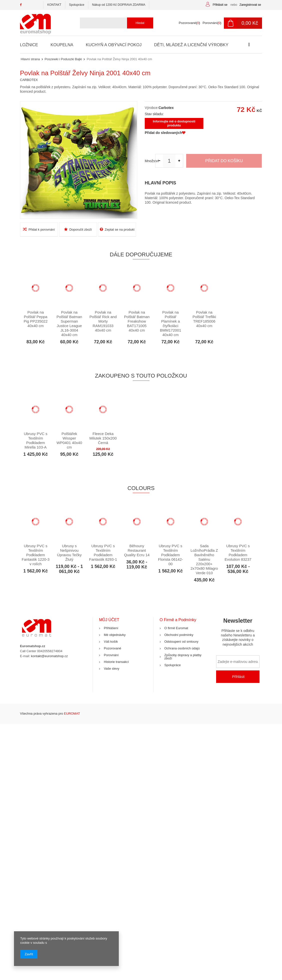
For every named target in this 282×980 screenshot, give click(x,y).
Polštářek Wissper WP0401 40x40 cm (69, 440)
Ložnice (29, 45)
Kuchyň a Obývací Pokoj (113, 45)
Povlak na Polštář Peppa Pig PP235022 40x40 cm (36, 319)
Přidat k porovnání (39, 229)
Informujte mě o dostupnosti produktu (174, 123)
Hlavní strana (30, 59)
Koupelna (61, 45)
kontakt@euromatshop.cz (49, 656)
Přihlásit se (220, 5)
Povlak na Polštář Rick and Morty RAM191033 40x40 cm (103, 321)
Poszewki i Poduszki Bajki (63, 59)
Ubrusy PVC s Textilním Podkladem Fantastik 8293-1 (103, 553)
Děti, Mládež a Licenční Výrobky (190, 45)
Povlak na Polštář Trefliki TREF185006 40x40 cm (204, 319)
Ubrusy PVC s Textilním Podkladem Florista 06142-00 (170, 555)
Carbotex (166, 108)
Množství (150, 161)
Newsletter (238, 634)
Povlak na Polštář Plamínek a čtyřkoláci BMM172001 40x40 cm (171, 323)
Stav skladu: (154, 114)
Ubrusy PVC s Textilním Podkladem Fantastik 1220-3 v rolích (36, 555)
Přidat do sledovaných (165, 133)
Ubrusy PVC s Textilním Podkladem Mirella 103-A (36, 440)
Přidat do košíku (224, 161)
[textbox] (115, 23)
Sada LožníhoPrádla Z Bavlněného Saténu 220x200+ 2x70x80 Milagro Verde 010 (204, 559)
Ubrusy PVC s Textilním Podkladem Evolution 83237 (238, 553)
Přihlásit (238, 677)
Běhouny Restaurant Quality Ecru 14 (137, 550)
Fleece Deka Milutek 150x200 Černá (103, 438)
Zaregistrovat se (250, 5)
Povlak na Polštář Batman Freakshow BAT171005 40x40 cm (137, 321)
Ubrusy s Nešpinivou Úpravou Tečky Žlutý (69, 553)
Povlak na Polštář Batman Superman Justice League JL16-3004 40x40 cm (69, 323)
